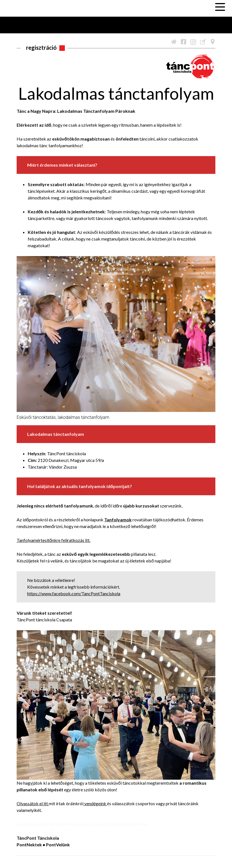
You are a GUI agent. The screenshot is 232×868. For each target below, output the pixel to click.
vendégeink (96, 803)
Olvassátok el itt (33, 803)
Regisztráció (41, 47)
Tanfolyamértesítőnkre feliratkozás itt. (53, 540)
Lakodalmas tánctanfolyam (116, 93)
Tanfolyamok (118, 520)
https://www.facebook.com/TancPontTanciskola (74, 593)
